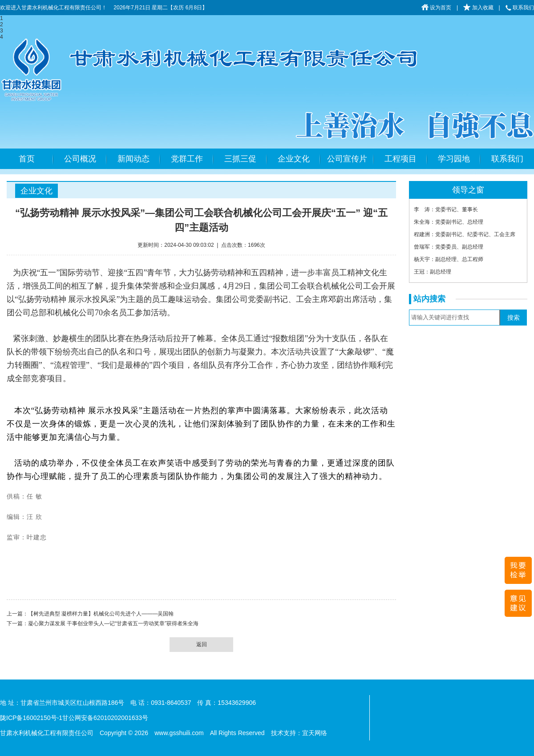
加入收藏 (478, 8)
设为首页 (436, 8)
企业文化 (294, 159)
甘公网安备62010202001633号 (105, 718)
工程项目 (400, 159)
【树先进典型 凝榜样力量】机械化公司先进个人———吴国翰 (101, 614)
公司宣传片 (347, 159)
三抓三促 (240, 159)
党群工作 (187, 159)
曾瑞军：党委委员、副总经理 (449, 247)
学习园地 (454, 159)
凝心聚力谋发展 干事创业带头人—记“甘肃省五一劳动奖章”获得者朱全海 (113, 623)
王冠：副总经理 (433, 272)
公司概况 (80, 159)
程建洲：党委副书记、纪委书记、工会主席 (465, 234)
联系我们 (520, 8)
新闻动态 (133, 159)
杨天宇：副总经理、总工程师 (449, 259)
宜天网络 (315, 733)
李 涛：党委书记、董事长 (446, 209)
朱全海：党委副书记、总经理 (449, 222)
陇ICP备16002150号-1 (31, 718)
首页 (27, 159)
